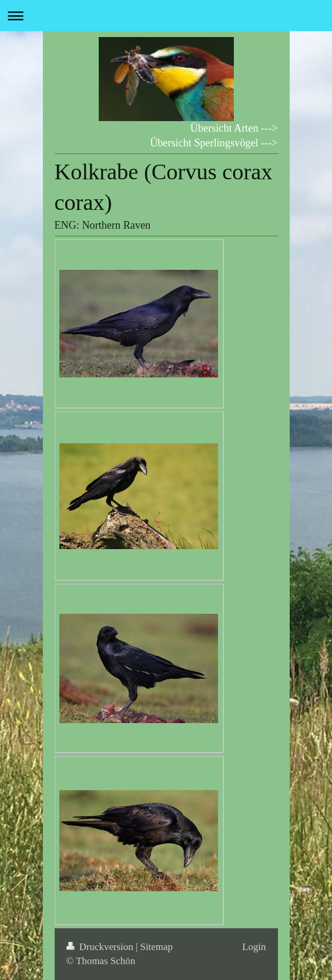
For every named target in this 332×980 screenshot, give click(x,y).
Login (254, 947)
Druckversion (101, 947)
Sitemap (157, 947)
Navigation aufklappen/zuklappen (166, 16)
